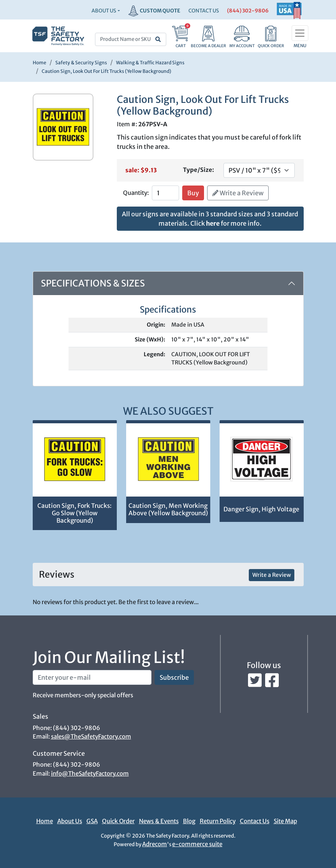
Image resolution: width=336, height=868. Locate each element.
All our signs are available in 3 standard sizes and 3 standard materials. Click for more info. (210, 219)
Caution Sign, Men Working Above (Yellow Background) (168, 509)
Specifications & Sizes (93, 283)
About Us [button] (104, 11)
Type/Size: (199, 170)
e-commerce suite (197, 844)
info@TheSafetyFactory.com (90, 773)
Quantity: (136, 193)
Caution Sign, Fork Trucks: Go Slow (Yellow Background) (75, 513)
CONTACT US (204, 11)
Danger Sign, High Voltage (261, 509)
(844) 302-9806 (248, 11)
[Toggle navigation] (300, 33)
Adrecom (155, 844)
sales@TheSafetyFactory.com (91, 736)
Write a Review (238, 193)
